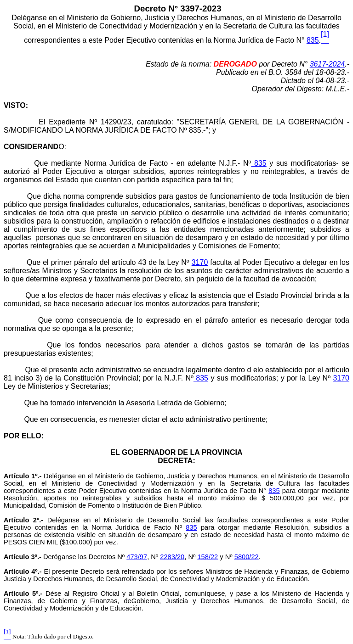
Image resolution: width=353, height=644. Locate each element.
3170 (200, 262)
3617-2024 (327, 64)
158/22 (208, 557)
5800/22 (247, 557)
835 (313, 40)
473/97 (137, 557)
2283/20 (172, 557)
